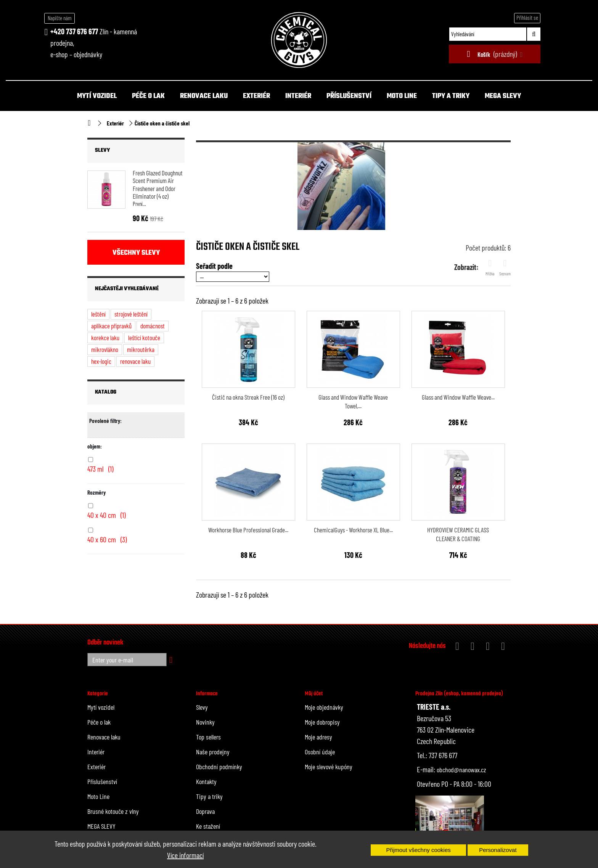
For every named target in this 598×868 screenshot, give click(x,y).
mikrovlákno (105, 349)
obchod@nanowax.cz (461, 770)
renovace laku (135, 361)
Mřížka (490, 267)
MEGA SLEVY (503, 96)
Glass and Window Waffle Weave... (458, 397)
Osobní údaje (320, 752)
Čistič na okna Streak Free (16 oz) (248, 397)
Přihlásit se (527, 18)
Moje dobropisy (322, 722)
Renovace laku (204, 96)
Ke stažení (208, 826)
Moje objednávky (324, 707)
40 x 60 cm (107, 539)
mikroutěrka (141, 349)
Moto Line (402, 96)
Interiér (298, 96)
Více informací (185, 855)
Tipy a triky (451, 96)
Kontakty (206, 781)
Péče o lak (148, 96)
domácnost (153, 326)
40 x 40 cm (106, 515)
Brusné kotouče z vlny (113, 811)
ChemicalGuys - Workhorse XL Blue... (353, 530)
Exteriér (256, 96)
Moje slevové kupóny (329, 767)
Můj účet (314, 694)
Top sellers (208, 737)
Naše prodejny (213, 752)
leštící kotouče (144, 338)
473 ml (100, 469)
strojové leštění (131, 314)
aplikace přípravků (111, 326)
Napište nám (60, 18)
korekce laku (105, 338)
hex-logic (101, 361)
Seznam (505, 267)
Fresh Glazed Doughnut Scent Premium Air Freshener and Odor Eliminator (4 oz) (158, 184)
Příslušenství (349, 96)
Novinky (205, 722)
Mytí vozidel (97, 96)
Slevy (102, 150)
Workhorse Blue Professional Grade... (248, 530)
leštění (98, 314)
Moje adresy (318, 737)
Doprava (205, 811)
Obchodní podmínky (219, 767)
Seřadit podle (214, 266)
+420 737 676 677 (74, 31)
